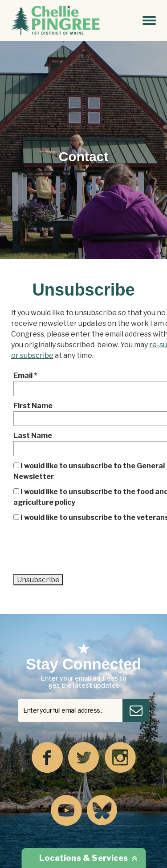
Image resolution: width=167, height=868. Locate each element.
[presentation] (81, 552)
